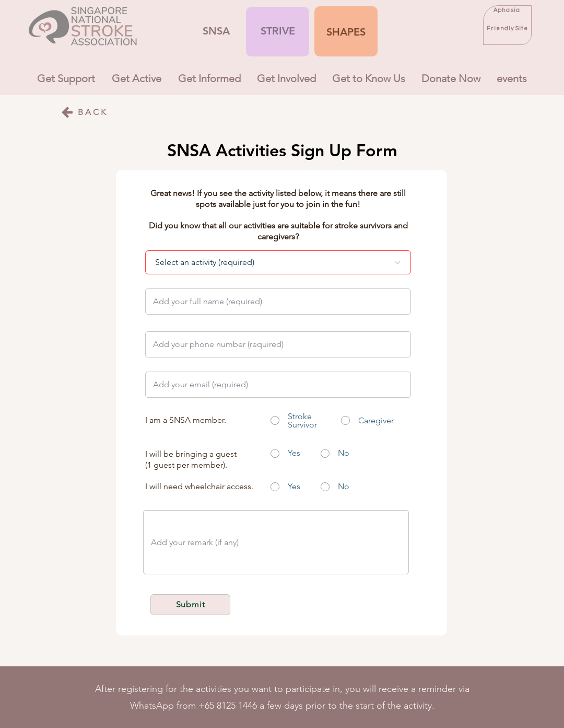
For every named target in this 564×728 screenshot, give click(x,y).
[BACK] (84, 112)
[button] (346, 32)
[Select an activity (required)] (278, 262)
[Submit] (190, 605)
